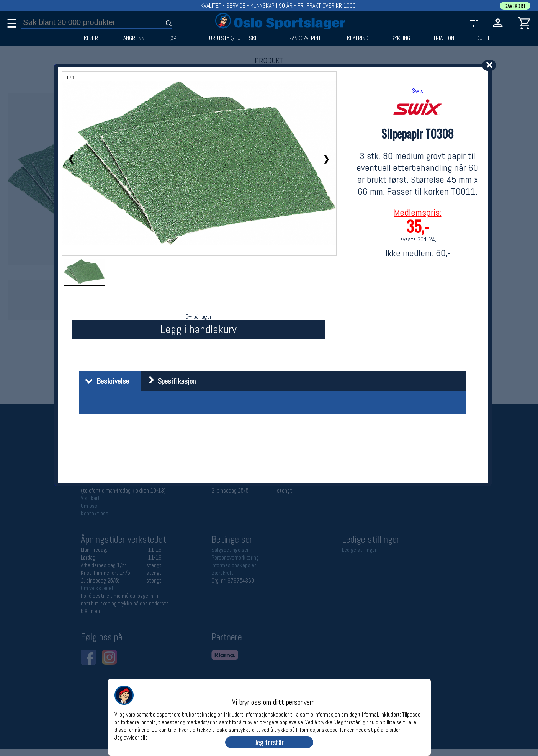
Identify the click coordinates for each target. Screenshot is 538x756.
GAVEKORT (515, 6)
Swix (418, 91)
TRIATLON (444, 38)
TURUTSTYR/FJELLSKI (231, 38)
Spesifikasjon (169, 381)
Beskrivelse (105, 381)
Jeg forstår (269, 742)
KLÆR (91, 38)
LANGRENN (132, 38)
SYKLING (401, 38)
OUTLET (485, 38)
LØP (172, 38)
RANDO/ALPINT (305, 38)
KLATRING (358, 38)
